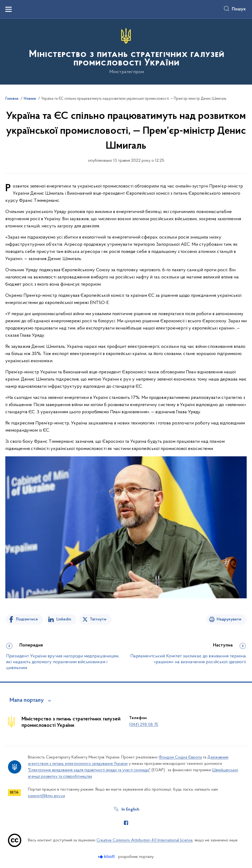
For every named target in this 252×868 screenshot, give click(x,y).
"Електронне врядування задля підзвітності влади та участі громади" (89, 770)
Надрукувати (229, 619)
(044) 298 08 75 (144, 725)
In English (130, 809)
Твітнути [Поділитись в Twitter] (98, 619)
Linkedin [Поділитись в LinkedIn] (64, 619)
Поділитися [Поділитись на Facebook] (27, 619)
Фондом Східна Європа (180, 757)
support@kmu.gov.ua (46, 796)
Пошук (239, 9)
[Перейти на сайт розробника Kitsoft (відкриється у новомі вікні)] (107, 857)
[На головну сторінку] (126, 51)
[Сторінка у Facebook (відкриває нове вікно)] (126, 823)
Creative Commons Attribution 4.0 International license (145, 840)
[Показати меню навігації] (9, 9)
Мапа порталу (27, 700)
